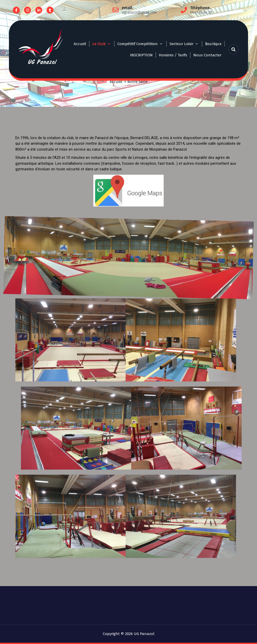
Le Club (99, 44)
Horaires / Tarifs (173, 55)
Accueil (80, 44)
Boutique (213, 44)
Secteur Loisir (181, 44)
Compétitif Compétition (138, 44)
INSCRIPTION (141, 55)
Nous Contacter (207, 55)
